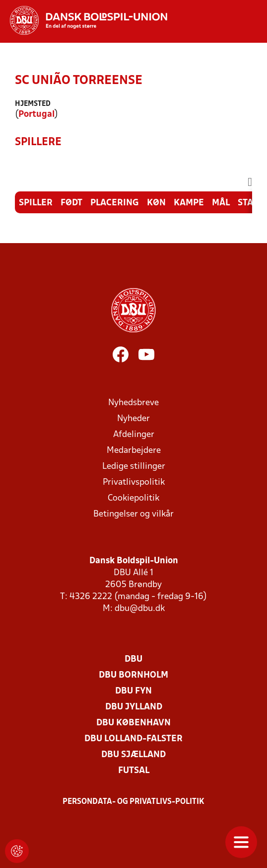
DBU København (133, 723)
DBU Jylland (134, 707)
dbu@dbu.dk (140, 609)
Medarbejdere (134, 451)
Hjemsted (33, 104)
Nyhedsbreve (133, 403)
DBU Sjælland (133, 755)
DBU (133, 659)
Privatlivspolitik (134, 482)
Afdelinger (134, 435)
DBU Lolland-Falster (133, 739)
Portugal (36, 115)
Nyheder (133, 419)
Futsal (134, 771)
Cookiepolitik (133, 498)
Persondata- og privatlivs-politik (133, 802)
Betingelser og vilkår (133, 514)
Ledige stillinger (134, 467)
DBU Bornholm (133, 675)
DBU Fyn (133, 691)
